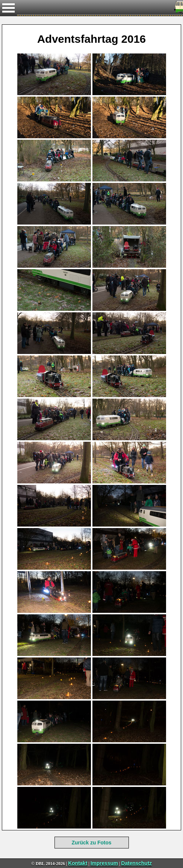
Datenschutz (136, 863)
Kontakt (78, 863)
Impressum (104, 863)
